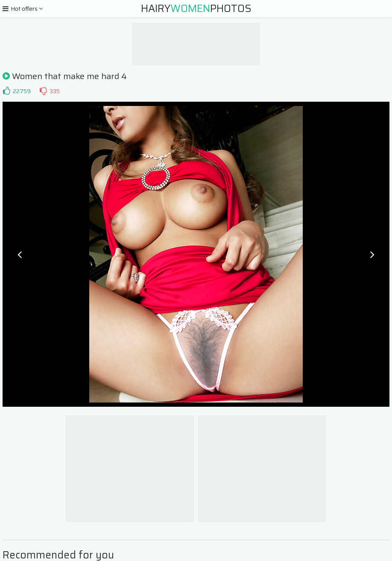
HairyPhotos (196, 9)
